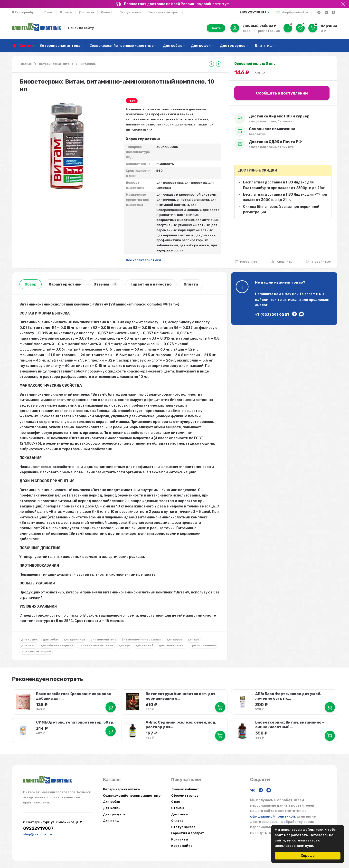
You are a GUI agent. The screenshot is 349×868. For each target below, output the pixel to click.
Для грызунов (233, 46)
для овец (28, 645)
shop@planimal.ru (295, 12)
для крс (125, 645)
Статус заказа (130, 12)
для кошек (29, 639)
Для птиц (263, 46)
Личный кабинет (185, 789)
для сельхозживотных (96, 645)
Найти (216, 28)
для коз (193, 639)
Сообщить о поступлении (282, 93)
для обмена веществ (57, 645)
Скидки (27, 46)
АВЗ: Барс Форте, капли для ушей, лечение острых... (288, 696)
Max (288, 294)
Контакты (180, 839)
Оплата (107, 12)
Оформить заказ (185, 795)
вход (247, 31)
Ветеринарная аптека (60, 46)
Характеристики (65, 284)
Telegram (307, 294)
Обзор (31, 284)
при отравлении (203, 645)
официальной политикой (273, 816)
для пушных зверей (36, 651)
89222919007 (253, 12)
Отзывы (66, 12)
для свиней (145, 645)
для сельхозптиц (172, 645)
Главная (26, 64)
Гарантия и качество (151, 284)
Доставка (86, 12)
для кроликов (74, 639)
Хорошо (308, 856)
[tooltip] (211, 64)
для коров (174, 639)
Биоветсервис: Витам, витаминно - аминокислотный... (289, 725)
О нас (48, 12)
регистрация (269, 31)
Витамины (88, 64)
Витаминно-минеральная (141, 639)
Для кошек (201, 46)
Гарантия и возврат (164, 12)
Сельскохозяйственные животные (122, 46)
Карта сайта (182, 845)
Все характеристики (143, 260)
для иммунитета (103, 639)
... (187, 12)
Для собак (172, 46)
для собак (51, 639)
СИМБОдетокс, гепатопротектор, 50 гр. (75, 722)
